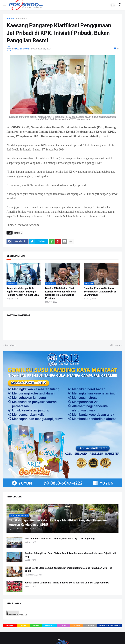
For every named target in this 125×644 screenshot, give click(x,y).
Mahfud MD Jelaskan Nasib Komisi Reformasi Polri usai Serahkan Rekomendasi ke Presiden (60, 293)
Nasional (22, 19)
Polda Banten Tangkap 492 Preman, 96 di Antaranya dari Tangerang (60, 539)
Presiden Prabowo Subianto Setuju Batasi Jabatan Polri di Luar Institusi (100, 292)
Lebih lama (114, 345)
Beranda (11, 19)
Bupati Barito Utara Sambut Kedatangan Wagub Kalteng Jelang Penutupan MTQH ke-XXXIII (69, 569)
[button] (4, 5)
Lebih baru (11, 345)
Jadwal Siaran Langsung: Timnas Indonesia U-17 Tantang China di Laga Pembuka (67, 583)
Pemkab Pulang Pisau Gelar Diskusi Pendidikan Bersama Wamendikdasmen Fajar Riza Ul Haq (71, 555)
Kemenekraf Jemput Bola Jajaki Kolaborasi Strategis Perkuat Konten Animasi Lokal (23, 292)
